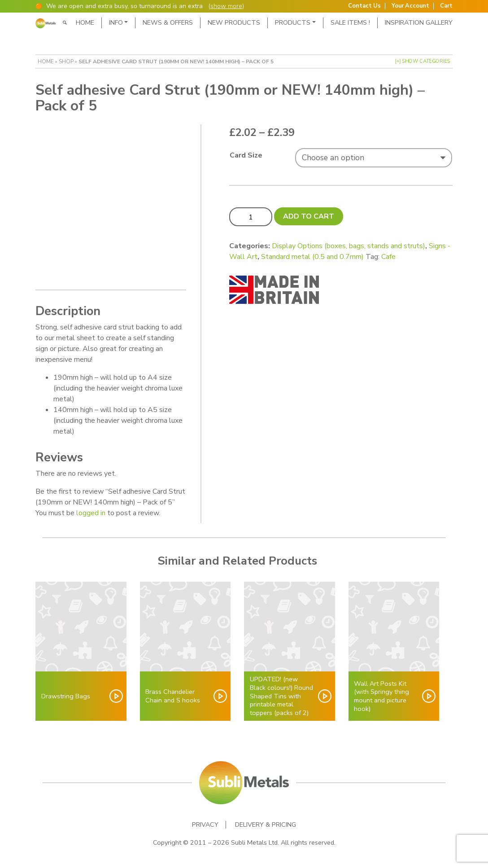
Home (85, 22)
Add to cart (309, 216)
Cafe (388, 257)
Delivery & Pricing (266, 825)
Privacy (205, 825)
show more (226, 6)
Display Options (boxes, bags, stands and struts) (349, 246)
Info (116, 22)
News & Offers (168, 22)
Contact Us (364, 6)
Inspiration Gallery (419, 22)
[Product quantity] (251, 217)
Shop (66, 61)
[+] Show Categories (423, 61)
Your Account (410, 6)
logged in (91, 513)
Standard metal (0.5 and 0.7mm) (312, 257)
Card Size (246, 155)
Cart (446, 6)
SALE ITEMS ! (350, 22)
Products (293, 22)
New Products (234, 22)
